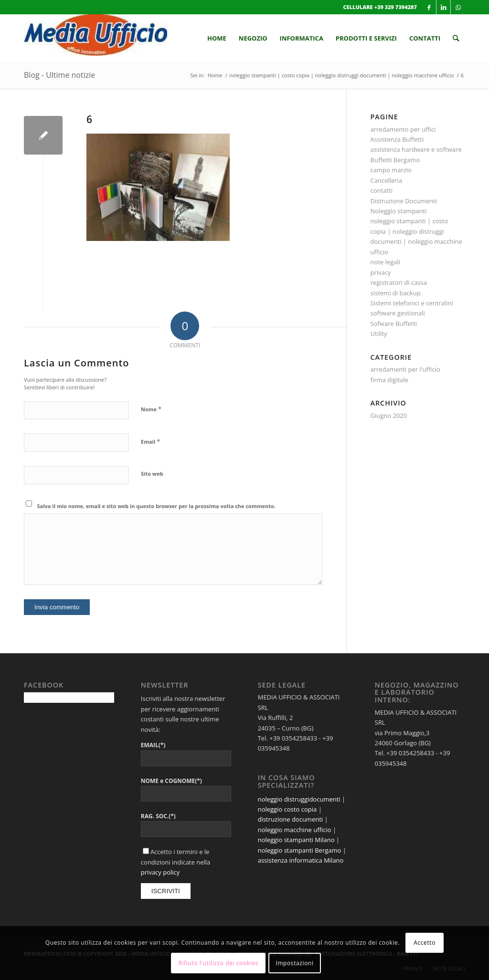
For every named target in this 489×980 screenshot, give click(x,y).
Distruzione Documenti (404, 201)
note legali (386, 262)
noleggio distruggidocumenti (299, 799)
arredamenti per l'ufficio (405, 369)
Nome (151, 409)
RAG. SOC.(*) (158, 816)
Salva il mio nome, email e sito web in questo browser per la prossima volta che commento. (156, 506)
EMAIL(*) (153, 745)
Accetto (425, 943)
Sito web (152, 474)
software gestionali (398, 313)
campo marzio (391, 170)
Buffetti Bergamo (395, 160)
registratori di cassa (399, 282)
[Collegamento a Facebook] (429, 7)
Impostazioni (294, 963)
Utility (379, 334)
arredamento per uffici (403, 129)
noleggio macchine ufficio (295, 830)
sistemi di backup (396, 293)
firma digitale (390, 380)
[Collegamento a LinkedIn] (443, 7)
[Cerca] (456, 38)
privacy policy (160, 872)
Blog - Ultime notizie (59, 75)
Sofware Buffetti (394, 323)
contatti (382, 190)
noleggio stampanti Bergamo (300, 850)
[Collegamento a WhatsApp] (458, 7)
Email (150, 441)
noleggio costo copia (287, 809)
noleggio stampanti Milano (296, 840)
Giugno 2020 (389, 416)
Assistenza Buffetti (397, 139)
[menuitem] (217, 38)
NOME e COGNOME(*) (171, 781)
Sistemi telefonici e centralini (412, 303)
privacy (381, 272)
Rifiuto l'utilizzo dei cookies (218, 963)
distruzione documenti (290, 819)
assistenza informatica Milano (301, 860)
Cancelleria (387, 180)
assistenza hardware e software (416, 149)
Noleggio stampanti (399, 211)
